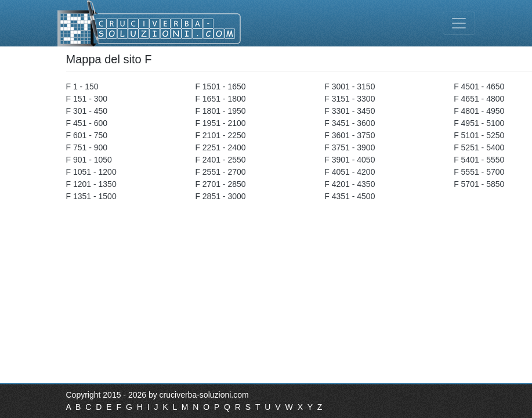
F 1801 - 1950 (220, 111)
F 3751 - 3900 (350, 147)
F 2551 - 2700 (220, 172)
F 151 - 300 (87, 99)
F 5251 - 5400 (479, 147)
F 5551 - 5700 (479, 172)
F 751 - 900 (87, 147)
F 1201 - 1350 (91, 184)
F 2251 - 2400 (220, 147)
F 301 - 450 (87, 111)
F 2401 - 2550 (220, 160)
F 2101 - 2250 (220, 135)
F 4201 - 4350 (350, 184)
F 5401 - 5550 (479, 160)
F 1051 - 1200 (91, 172)
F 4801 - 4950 (479, 111)
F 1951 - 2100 (220, 123)
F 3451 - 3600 (350, 123)
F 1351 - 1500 (91, 196)
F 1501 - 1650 (220, 87)
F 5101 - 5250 (479, 135)
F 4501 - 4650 (479, 87)
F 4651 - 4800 (479, 99)
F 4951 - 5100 (479, 123)
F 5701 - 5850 (479, 184)
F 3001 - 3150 (350, 87)
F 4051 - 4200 (350, 172)
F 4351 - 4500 (350, 196)
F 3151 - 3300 (350, 99)
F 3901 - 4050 (350, 160)
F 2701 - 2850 (220, 184)
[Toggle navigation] (459, 23)
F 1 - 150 (82, 87)
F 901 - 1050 (89, 160)
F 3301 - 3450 (350, 111)
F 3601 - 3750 (350, 135)
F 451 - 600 (87, 123)
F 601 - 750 (87, 135)
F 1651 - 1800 (220, 99)
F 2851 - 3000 (220, 196)
